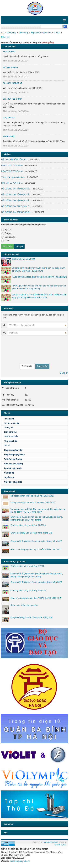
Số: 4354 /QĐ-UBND (12, 99)
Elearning (11, 33)
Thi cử (7, 446)
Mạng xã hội (9, 237)
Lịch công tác (10, 432)
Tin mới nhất (10, 491)
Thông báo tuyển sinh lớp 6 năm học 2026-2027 (33, 502)
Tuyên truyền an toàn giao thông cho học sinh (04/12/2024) (39, 277)
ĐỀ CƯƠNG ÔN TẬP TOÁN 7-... (16, 206)
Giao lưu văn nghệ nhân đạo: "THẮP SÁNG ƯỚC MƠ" (36, 549)
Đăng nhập (42, 366)
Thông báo (9, 428)
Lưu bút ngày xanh (13, 468)
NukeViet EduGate (50, 842)
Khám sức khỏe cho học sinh (24, 605)
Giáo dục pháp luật (13, 482)
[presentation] (15, 350)
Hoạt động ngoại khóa (14, 455)
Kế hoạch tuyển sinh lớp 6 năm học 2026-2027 (32, 496)
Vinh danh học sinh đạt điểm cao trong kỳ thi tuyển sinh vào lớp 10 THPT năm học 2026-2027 (38, 511)
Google (6, 233)
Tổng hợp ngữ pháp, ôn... (13, 177)
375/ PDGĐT (9, 118)
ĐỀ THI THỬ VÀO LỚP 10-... (15, 160)
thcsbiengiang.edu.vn (20, 861)
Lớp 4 (57, 33)
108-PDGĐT (8, 136)
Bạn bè (6, 230)
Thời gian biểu (11, 441)
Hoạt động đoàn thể (13, 450)
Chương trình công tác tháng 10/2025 (28, 590)
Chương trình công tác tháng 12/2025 (28, 525)
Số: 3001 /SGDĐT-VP (13, 83)
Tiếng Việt (5, 37)
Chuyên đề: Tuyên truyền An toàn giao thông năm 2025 (36, 541)
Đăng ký (64, 373)
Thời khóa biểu (11, 437)
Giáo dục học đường (14, 464)
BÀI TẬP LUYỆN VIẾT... (12, 183)
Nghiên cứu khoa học (41, 33)
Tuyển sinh (9, 419)
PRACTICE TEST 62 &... (13, 165)
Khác (5, 241)
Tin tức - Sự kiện (12, 423)
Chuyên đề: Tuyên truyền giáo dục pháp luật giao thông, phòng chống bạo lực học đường (37, 518)
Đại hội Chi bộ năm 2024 (23, 259)
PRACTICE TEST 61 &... (13, 171)
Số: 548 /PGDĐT (11, 67)
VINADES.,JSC (60, 845)
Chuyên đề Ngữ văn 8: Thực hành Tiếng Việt (31, 533)
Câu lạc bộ (9, 473)
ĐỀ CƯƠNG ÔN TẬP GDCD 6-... (16, 212)
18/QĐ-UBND (9, 52)
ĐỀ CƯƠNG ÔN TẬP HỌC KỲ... (16, 189)
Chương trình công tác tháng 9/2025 (27, 566)
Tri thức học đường (13, 459)
